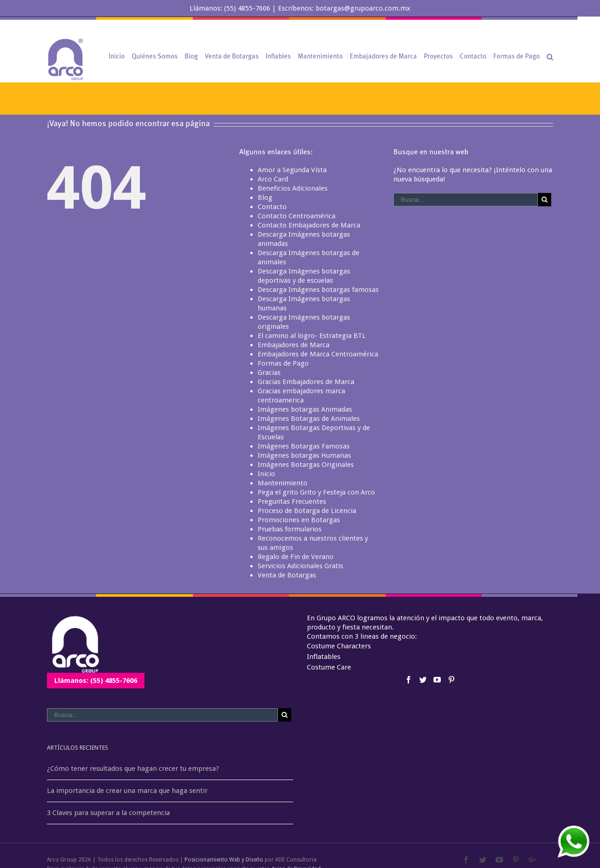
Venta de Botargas (287, 575)
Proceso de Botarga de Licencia (307, 511)
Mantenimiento (283, 483)
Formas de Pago (283, 363)
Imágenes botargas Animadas (305, 409)
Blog (265, 198)
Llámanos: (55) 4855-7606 (96, 681)
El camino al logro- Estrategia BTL (312, 336)
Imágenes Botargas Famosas (304, 446)
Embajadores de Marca (294, 345)
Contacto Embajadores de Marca (309, 225)
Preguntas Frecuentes (292, 501)
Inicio (266, 474)
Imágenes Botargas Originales (306, 465)
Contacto (272, 207)
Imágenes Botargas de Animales (309, 419)
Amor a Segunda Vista (292, 170)
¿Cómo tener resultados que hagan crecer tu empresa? (133, 769)
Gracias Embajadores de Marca (306, 382)
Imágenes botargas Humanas (304, 455)
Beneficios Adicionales (293, 188)
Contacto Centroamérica (297, 216)
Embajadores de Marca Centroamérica (318, 354)
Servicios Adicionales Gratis (300, 566)
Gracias (269, 373)
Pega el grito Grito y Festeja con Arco (316, 492)
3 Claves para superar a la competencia (108, 813)
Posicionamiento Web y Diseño (224, 860)
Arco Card (273, 179)
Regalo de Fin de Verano (296, 557)
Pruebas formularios (290, 529)
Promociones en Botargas (299, 520)
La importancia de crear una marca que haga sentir (127, 791)
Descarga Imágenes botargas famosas (318, 290)
